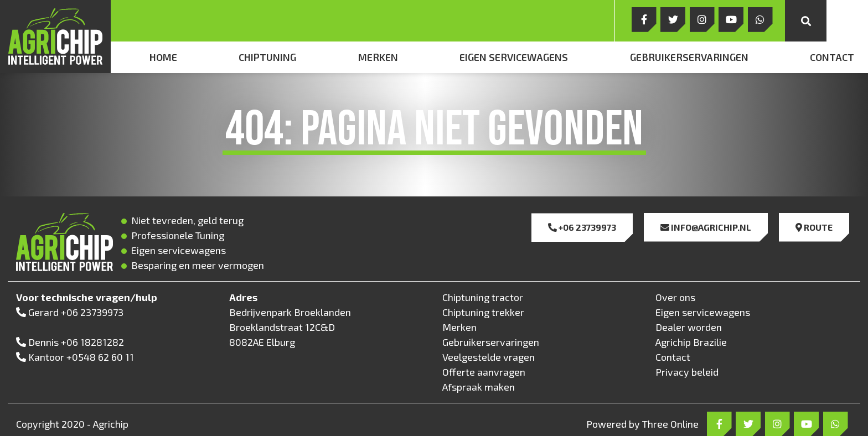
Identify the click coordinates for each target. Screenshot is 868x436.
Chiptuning (267, 57)
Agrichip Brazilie (691, 342)
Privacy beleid (687, 372)
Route (814, 227)
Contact (832, 57)
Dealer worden (689, 327)
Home (163, 57)
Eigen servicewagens (514, 57)
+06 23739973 (582, 227)
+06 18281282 (92, 342)
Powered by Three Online (642, 424)
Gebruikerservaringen (689, 57)
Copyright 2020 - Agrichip (72, 424)
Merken (378, 57)
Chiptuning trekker (483, 312)
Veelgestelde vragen (489, 357)
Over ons (675, 297)
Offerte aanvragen (484, 372)
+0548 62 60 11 (100, 357)
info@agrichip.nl (706, 227)
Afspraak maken (479, 387)
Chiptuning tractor (483, 297)
